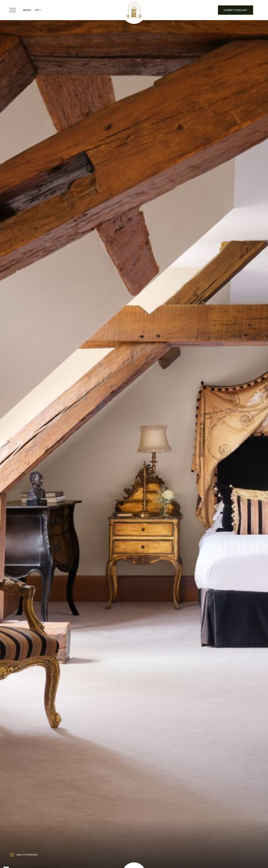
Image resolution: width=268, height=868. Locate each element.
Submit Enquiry (236, 10)
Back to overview (24, 855)
